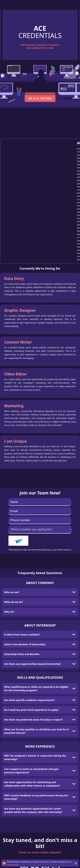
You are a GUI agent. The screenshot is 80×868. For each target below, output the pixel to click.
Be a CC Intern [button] (40, 99)
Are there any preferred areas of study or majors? (34, 720)
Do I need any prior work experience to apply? (31, 710)
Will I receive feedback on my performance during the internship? (36, 797)
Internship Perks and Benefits (22, 654)
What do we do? (14, 602)
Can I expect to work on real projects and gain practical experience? (31, 771)
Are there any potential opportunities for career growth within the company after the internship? (33, 810)
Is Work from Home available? (22, 635)
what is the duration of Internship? (25, 644)
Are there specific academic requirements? (29, 700)
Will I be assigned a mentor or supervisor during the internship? (35, 757)
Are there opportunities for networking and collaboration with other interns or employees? (32, 784)
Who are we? (12, 592)
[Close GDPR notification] (76, 863)
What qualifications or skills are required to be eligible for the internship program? (36, 689)
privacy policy (13, 865)
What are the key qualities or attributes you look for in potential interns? (37, 731)
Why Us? (9, 612)
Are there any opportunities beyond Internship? (33, 664)
